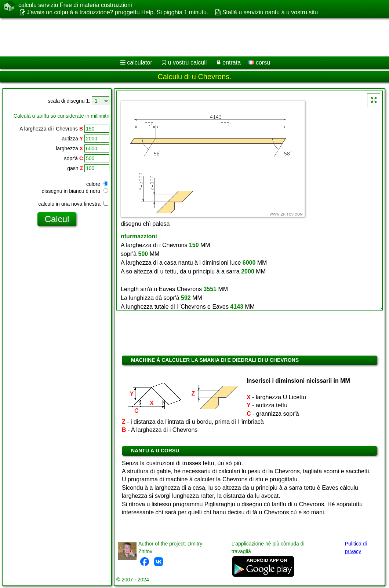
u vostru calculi (188, 63)
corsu (259, 63)
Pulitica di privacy (356, 547)
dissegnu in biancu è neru (75, 191)
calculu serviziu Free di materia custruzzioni (75, 5)
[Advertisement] (187, 37)
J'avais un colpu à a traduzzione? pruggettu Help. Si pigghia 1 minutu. (117, 12)
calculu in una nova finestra (73, 204)
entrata (232, 63)
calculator (139, 63)
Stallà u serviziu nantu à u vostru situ (270, 12)
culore (97, 184)
